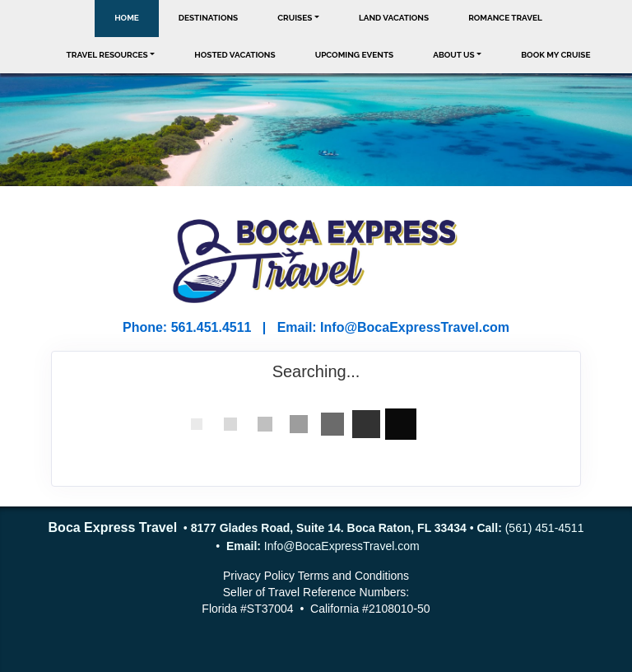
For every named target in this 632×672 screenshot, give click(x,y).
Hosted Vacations (235, 55)
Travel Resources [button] (107, 55)
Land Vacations (394, 18)
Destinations (208, 18)
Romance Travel (505, 18)
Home (127, 18)
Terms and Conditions (353, 576)
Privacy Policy (259, 576)
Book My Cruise (555, 55)
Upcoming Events (355, 55)
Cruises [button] (295, 18)
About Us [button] (454, 55)
